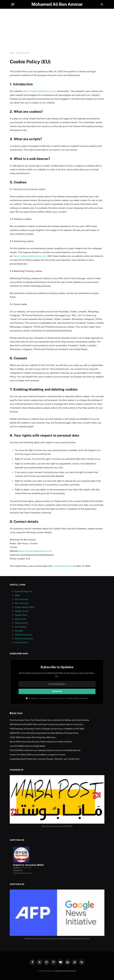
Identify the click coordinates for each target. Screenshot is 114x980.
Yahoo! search (21, 623)
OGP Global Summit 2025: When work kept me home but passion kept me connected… (47, 724)
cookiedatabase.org (63, 566)
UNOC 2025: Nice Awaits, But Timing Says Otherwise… (33, 737)
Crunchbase (21, 627)
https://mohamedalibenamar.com (40, 91)
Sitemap (19, 630)
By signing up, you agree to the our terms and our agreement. (57, 698)
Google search (22, 611)
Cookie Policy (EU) (24, 634)
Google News (21, 615)
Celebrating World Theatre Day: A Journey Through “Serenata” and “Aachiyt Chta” (45, 759)
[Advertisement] (57, 30)
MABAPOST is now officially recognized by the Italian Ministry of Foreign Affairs (44, 733)
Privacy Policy (22, 642)
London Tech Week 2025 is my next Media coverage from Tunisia (38, 754)
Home (12, 53)
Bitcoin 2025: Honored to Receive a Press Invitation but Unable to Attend (41, 741)
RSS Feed (17, 713)
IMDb (17, 595)
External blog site (23, 591)
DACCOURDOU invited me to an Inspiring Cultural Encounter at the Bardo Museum (45, 750)
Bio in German (22, 599)
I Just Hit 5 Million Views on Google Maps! (28, 746)
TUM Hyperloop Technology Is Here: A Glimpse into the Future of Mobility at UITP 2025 (47, 728)
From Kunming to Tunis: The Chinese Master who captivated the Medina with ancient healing (49, 720)
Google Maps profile (25, 607)
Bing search (21, 619)
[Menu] (13, 4)
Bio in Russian (22, 603)
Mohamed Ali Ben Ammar (65, 971)
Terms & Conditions (24, 638)
